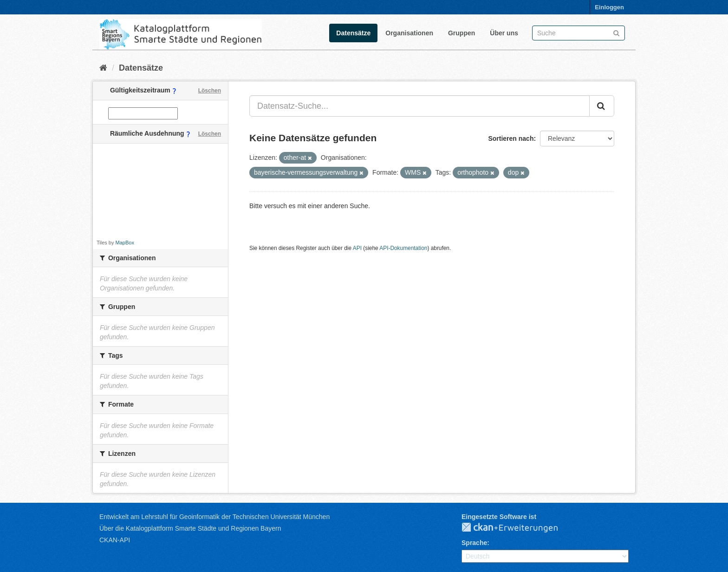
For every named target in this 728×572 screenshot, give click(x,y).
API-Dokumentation (403, 248)
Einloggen (609, 7)
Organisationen (409, 33)
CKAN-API (115, 540)
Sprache (474, 543)
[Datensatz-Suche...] (419, 106)
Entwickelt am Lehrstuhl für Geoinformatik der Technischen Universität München (214, 517)
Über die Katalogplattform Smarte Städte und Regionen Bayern (190, 528)
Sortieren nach (511, 138)
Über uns (504, 33)
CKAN (517, 528)
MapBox (125, 243)
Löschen (210, 91)
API (357, 248)
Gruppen (461, 33)
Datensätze (353, 33)
